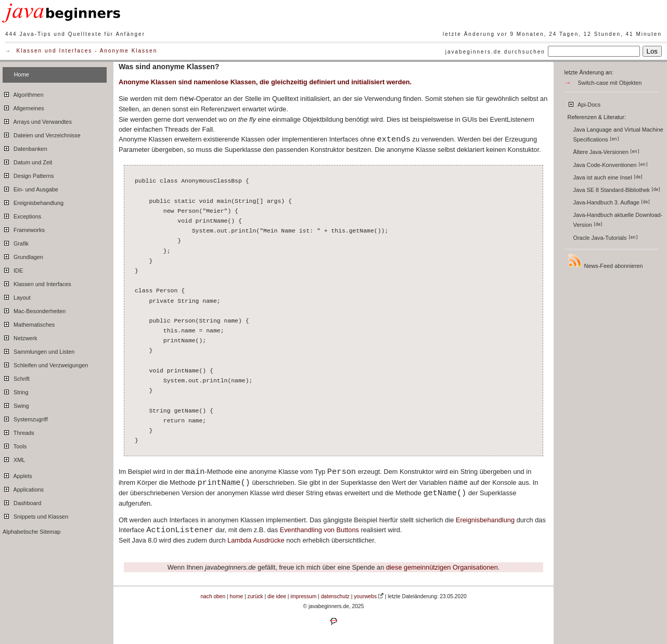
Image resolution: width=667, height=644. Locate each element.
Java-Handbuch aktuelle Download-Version (618, 220)
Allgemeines (23, 107)
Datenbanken (25, 147)
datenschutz (335, 596)
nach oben (213, 596)
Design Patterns (28, 174)
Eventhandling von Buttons (319, 530)
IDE (13, 269)
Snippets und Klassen (35, 515)
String (15, 391)
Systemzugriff (25, 418)
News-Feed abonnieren (605, 261)
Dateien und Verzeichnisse (42, 134)
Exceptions (22, 215)
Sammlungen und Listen (39, 350)
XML (14, 458)
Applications (23, 488)
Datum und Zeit (27, 161)
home (237, 596)
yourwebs (365, 596)
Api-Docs (584, 103)
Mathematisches (29, 323)
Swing (16, 404)
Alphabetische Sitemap (31, 532)
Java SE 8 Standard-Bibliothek (617, 190)
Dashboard (22, 501)
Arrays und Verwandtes (37, 120)
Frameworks (24, 228)
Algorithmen (23, 93)
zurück (255, 596)
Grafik (16, 242)
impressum (303, 596)
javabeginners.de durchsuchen (495, 52)
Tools (15, 445)
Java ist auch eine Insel (608, 177)
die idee (277, 596)
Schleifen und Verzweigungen (45, 364)
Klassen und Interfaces (55, 51)
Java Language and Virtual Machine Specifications (618, 134)
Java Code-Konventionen (611, 165)
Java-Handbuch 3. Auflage (612, 202)
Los (652, 51)
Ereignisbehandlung (33, 201)
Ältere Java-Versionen (606, 152)
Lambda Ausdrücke (256, 540)
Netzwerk (20, 337)
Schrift (16, 377)
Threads (18, 431)
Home (22, 74)
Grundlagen (23, 255)
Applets (17, 474)
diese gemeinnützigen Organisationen (442, 567)
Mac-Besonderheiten (34, 310)
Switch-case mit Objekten (610, 83)
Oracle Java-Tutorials (606, 238)
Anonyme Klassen (129, 51)
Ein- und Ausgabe (30, 188)
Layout (17, 296)
